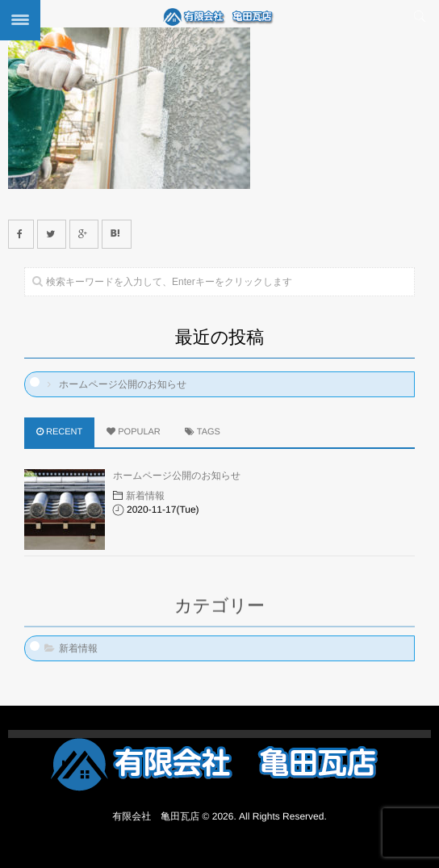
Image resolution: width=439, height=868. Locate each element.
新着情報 (145, 496)
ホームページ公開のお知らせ (123, 384)
